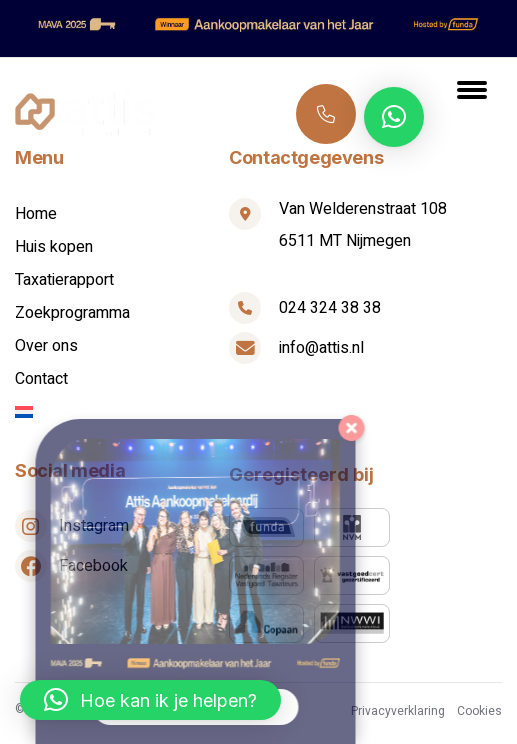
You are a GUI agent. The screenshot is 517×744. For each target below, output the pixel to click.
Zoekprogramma (72, 313)
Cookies (479, 711)
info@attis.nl (321, 348)
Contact (41, 379)
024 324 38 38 (326, 113)
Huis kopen (54, 247)
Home (36, 214)
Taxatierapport (64, 280)
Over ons (46, 346)
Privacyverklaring (398, 711)
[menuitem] (122, 412)
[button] (394, 117)
